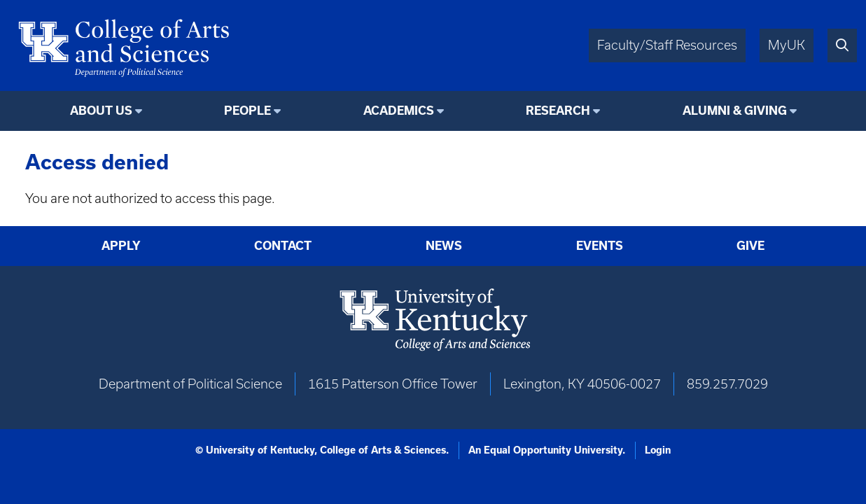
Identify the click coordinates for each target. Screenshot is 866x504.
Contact (283, 246)
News (444, 246)
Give (750, 246)
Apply (121, 246)
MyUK (787, 45)
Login (658, 450)
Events (600, 246)
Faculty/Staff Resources (667, 45)
